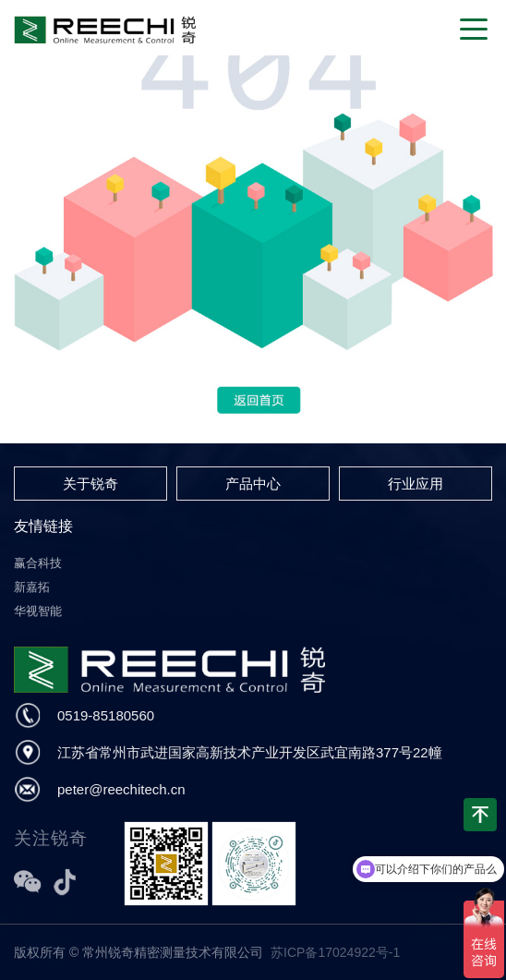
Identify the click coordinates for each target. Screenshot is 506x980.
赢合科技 (38, 563)
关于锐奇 (90, 484)
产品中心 (253, 484)
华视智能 (38, 611)
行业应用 (416, 484)
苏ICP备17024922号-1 (335, 952)
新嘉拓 (32, 587)
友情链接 (43, 526)
